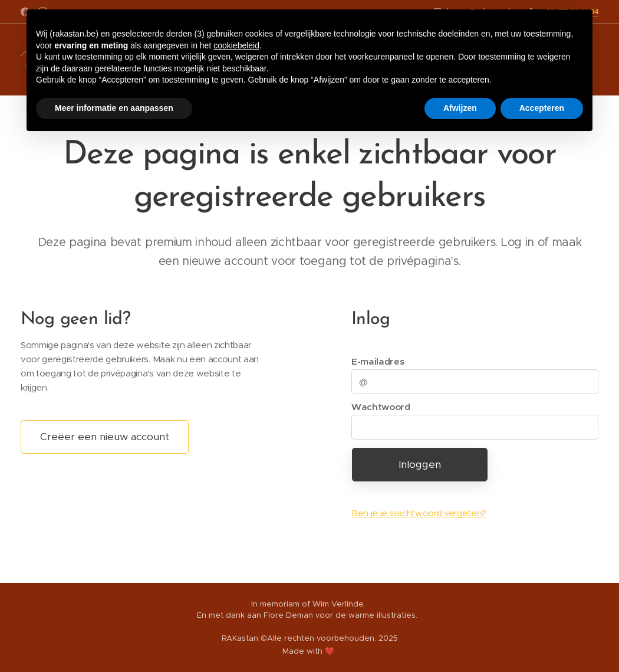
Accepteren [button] (542, 108)
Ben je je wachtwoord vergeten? (419, 513)
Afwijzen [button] (460, 108)
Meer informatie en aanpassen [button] (114, 108)
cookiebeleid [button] (236, 45)
